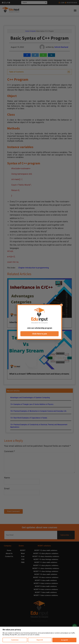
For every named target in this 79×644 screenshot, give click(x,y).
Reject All (40, 640)
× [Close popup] (61, 305)
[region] (39, 635)
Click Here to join (40, 334)
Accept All (64, 640)
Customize (15, 640)
